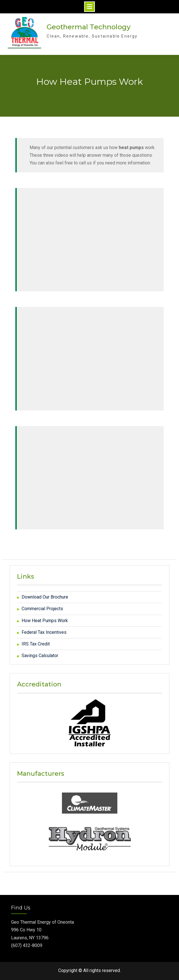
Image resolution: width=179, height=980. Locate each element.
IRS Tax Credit (36, 644)
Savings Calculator (40, 656)
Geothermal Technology (89, 27)
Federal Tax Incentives (44, 632)
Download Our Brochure (45, 597)
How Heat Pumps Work (45, 620)
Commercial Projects (42, 609)
